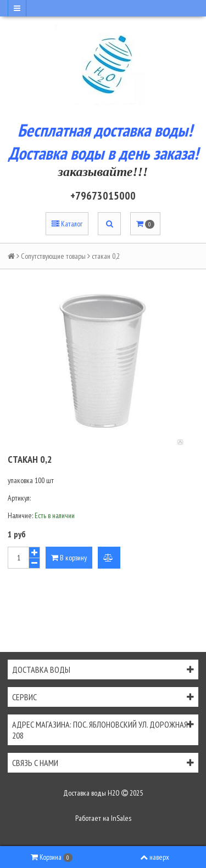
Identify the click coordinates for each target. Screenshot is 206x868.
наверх (155, 857)
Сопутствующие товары (53, 256)
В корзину (69, 558)
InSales (121, 818)
